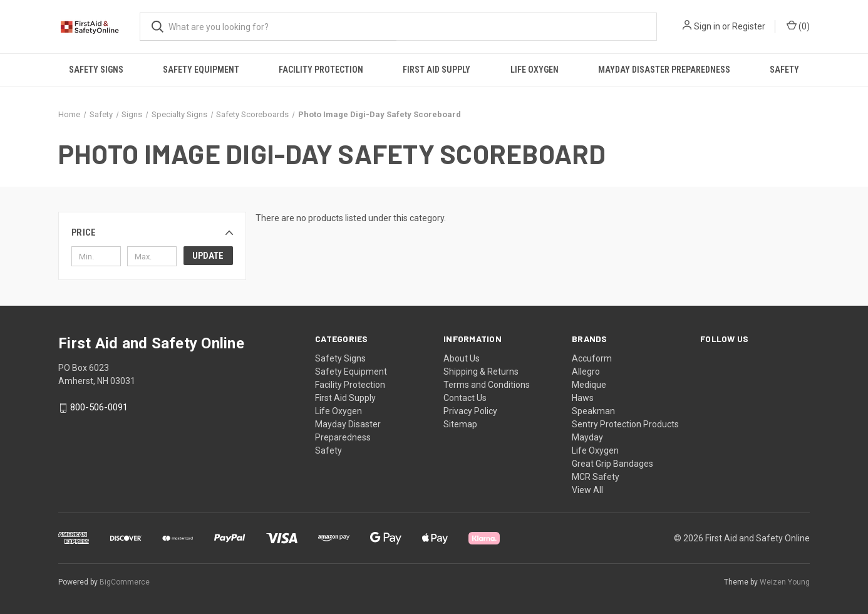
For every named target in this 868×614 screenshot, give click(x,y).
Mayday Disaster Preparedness (664, 70)
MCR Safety (596, 477)
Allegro (586, 372)
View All (587, 490)
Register (749, 26)
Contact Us (465, 398)
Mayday (587, 437)
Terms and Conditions (487, 385)
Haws (583, 398)
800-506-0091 (99, 408)
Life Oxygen (535, 70)
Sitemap (460, 424)
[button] (152, 232)
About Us (462, 358)
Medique (589, 385)
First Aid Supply (437, 70)
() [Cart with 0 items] (798, 26)
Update (208, 256)
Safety (784, 70)
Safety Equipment (201, 70)
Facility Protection (321, 70)
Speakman (593, 411)
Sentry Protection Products (625, 424)
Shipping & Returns (481, 372)
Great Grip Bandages (612, 464)
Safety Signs (96, 70)
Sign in (707, 26)
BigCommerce (125, 582)
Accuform (592, 358)
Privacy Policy (470, 411)
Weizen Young (785, 582)
